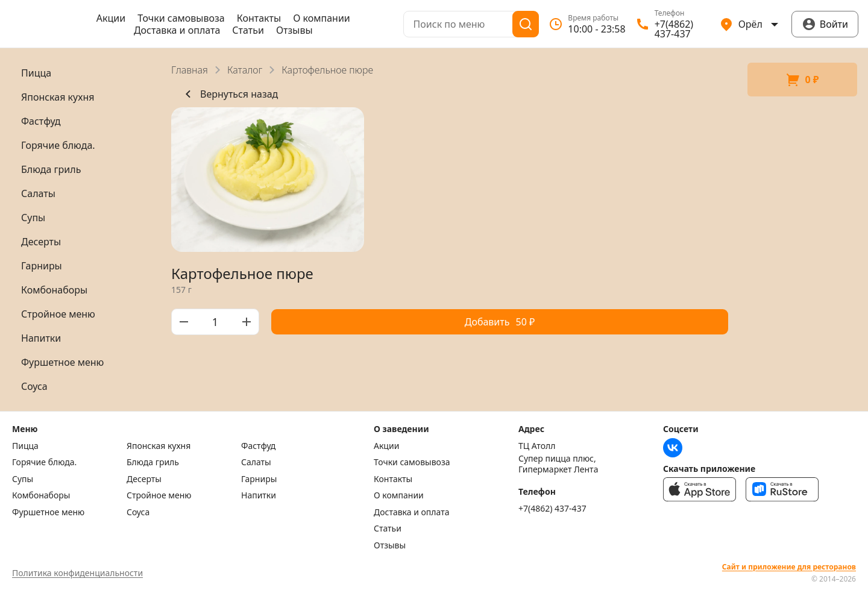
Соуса (138, 512)
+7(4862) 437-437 (552, 509)
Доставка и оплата (177, 30)
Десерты (144, 479)
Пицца (25, 446)
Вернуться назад (229, 94)
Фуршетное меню (48, 512)
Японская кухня (159, 446)
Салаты (256, 462)
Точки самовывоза (181, 18)
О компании (322, 18)
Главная (190, 70)
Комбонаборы (41, 495)
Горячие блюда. (44, 462)
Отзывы (294, 30)
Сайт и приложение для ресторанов (789, 567)
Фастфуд (258, 446)
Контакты (259, 18)
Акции (111, 18)
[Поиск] (526, 24)
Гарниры (259, 479)
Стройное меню (159, 495)
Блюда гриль (153, 462)
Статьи (248, 30)
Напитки (259, 495)
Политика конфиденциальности (77, 573)
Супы (23, 479)
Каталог (245, 70)
